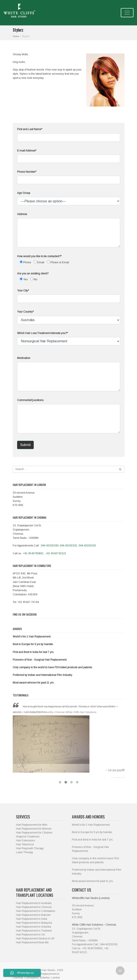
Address (22, 214)
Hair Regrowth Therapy (30, 845)
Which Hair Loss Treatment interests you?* (43, 333)
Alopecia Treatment (28, 833)
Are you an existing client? (33, 274)
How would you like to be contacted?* (39, 256)
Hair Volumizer (25, 841)
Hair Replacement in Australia (34, 899)
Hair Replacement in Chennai (34, 903)
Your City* (23, 291)
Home (16, 36)
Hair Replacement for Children (34, 829)
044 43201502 (87, 546)
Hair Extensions (25, 837)
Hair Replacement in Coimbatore (36, 907)
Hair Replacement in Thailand (34, 927)
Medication (24, 358)
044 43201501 (68, 546)
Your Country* (25, 312)
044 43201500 (50, 546)
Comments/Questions (30, 400)
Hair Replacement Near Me (32, 939)
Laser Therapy (25, 849)
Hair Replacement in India (32, 915)
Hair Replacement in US (30, 931)
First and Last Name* (30, 129)
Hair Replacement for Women (34, 825)
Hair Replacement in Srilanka (34, 923)
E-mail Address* (27, 151)
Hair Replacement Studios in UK (35, 935)
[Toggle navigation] (127, 13)
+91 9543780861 (33, 553)
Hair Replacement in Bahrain (33, 911)
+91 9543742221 (56, 553)
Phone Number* (27, 172)
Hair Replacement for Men (32, 821)
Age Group (24, 193)
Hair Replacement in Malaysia (34, 919)
